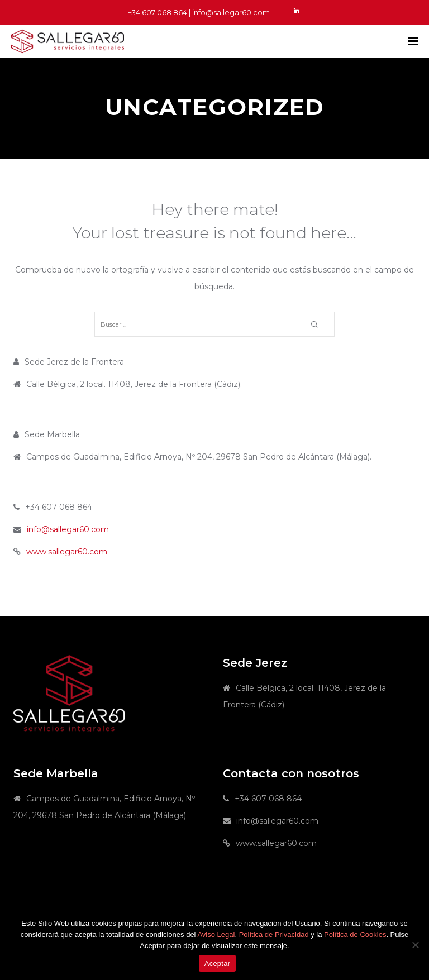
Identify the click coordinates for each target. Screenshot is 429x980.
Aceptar (218, 964)
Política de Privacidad (274, 934)
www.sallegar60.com (67, 552)
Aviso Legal (216, 934)
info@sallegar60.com (68, 529)
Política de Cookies (355, 934)
